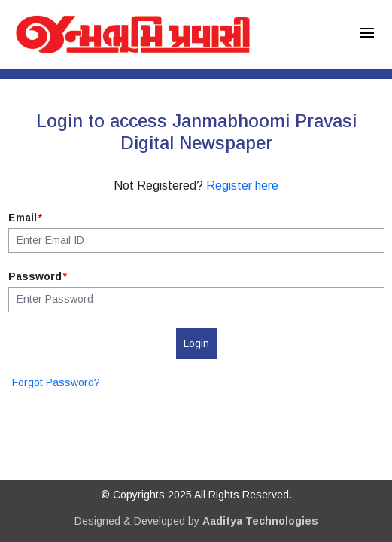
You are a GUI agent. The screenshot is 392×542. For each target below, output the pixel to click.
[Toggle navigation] (367, 35)
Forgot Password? (56, 382)
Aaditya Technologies (260, 521)
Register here (242, 186)
